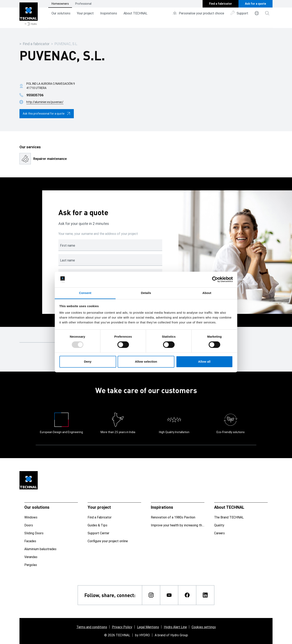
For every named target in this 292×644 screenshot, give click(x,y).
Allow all (204, 362)
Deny (88, 362)
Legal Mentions (148, 627)
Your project (85, 13)
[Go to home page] (29, 14)
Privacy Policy (122, 627)
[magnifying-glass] (267, 13)
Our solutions (61, 13)
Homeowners (60, 4)
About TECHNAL (135, 13)
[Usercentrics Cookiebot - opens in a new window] (215, 280)
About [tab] (207, 293)
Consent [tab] (85, 293)
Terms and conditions (92, 627)
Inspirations (109, 13)
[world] (257, 13)
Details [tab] (146, 293)
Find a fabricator (36, 44)
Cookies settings (204, 627)
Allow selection (146, 362)
